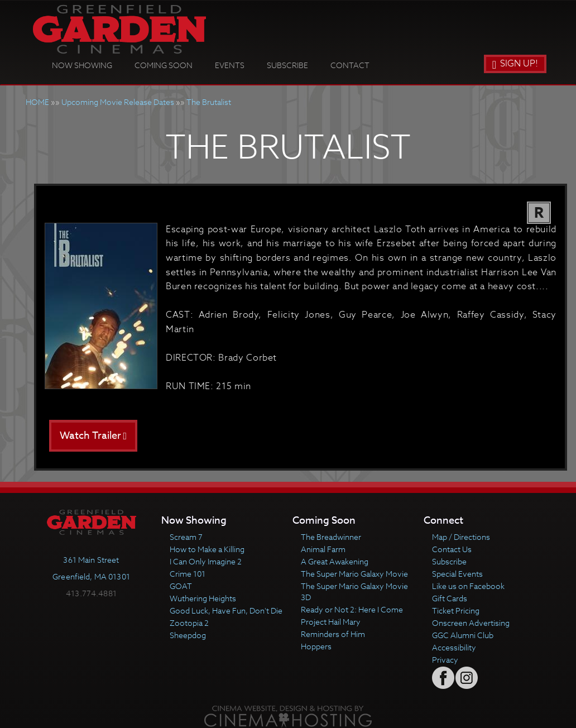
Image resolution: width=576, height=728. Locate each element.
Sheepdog (188, 635)
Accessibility (454, 647)
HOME (37, 102)
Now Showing (82, 65)
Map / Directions (461, 537)
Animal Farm (323, 549)
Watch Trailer (93, 436)
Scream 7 (186, 537)
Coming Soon (164, 65)
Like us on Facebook (468, 586)
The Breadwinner (331, 537)
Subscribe (287, 65)
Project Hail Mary (331, 622)
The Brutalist (209, 102)
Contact (350, 65)
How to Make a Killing (207, 549)
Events (230, 65)
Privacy (445, 660)
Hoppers (316, 646)
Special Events (457, 574)
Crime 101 (188, 574)
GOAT (181, 586)
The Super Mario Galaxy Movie (354, 574)
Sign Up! (515, 64)
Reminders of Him (333, 634)
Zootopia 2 (189, 623)
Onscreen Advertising (471, 623)
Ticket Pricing (456, 610)
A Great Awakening (335, 561)
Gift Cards (450, 598)
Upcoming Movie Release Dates (118, 102)
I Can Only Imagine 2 (206, 561)
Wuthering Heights (203, 598)
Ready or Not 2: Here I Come (352, 609)
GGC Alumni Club (463, 635)
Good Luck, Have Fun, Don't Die (226, 610)
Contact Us (452, 549)
